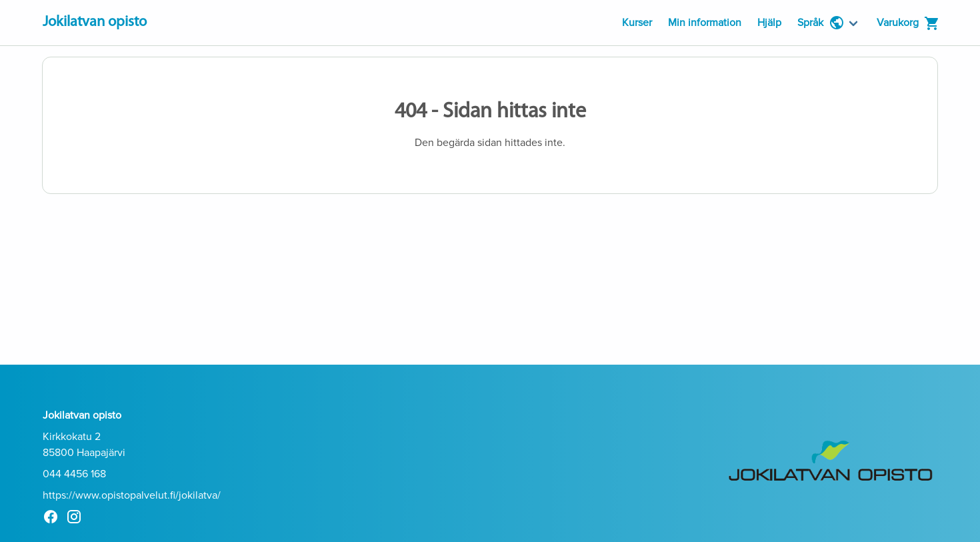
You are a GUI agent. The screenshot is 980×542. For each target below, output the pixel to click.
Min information (705, 23)
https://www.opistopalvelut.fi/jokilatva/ (132, 495)
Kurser (637, 23)
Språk (821, 23)
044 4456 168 (74, 474)
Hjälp (769, 23)
